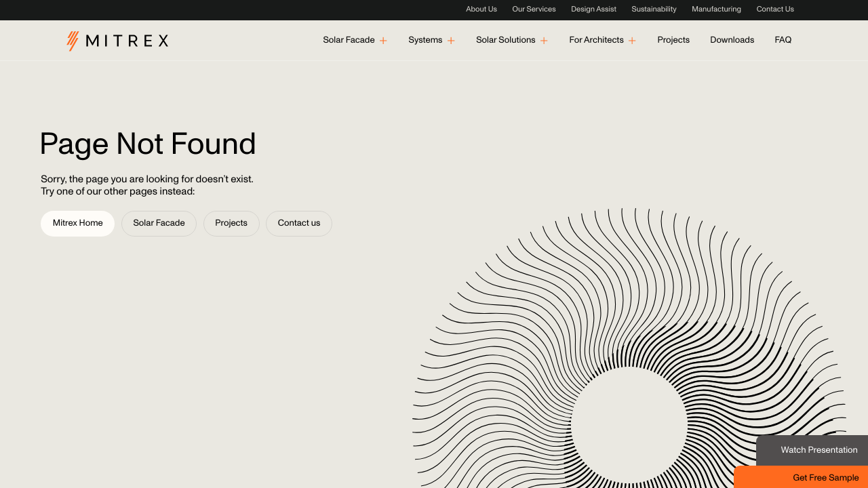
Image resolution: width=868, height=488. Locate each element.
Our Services (534, 10)
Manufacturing (716, 10)
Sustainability (654, 10)
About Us (481, 10)
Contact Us (775, 10)
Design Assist (594, 10)
